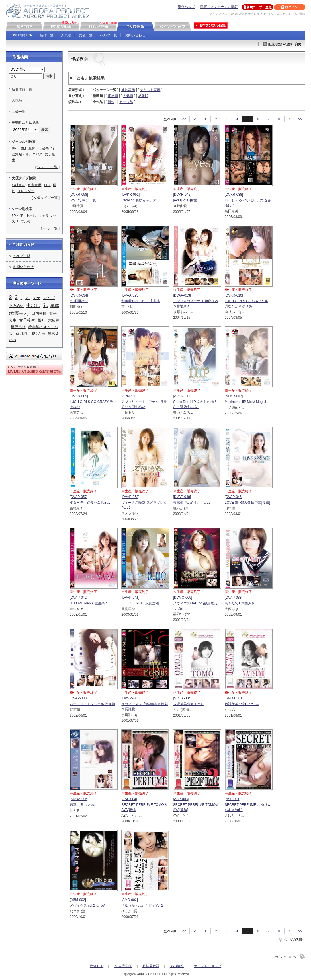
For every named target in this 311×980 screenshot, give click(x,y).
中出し (31, 216)
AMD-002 (130, 900)
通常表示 (128, 90)
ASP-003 (181, 799)
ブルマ (26, 221)
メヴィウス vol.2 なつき (88, 905)
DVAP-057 (79, 497)
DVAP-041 (130, 598)
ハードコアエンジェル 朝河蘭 (92, 704)
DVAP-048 (182, 497)
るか (36, 298)
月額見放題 (151, 966)
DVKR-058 (79, 195)
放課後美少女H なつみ (242, 704)
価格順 (113, 96)
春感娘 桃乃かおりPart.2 (192, 503)
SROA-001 (234, 698)
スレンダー (26, 191)
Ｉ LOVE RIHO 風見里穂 (140, 603)
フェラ (44, 216)
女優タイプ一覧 (46, 198)
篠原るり (18, 327)
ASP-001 (232, 799)
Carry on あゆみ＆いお (139, 200)
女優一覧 (86, 35)
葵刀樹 (21, 333)
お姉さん (19, 185)
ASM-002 (78, 900)
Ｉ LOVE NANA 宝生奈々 (89, 603)
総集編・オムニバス (27, 154)
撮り (42, 320)
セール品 (126, 102)
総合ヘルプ (186, 7)
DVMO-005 (183, 598)
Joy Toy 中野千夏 (83, 200)
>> (300, 119)
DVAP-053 (130, 497)
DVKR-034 (79, 295)
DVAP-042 (79, 598)
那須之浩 (38, 334)
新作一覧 (47, 35)
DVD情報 (177, 966)
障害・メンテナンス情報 (219, 7)
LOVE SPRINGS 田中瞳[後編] (247, 503)
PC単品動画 (123, 966)
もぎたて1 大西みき (240, 603)
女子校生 (27, 320)
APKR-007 (234, 396)
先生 (15, 149)
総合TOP (97, 966)
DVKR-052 (131, 195)
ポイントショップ (208, 966)
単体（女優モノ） (42, 149)
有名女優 (34, 185)
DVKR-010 (234, 295)
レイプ (49, 298)
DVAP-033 (234, 598)
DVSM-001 (131, 698)
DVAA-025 (130, 295)
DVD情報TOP (22, 35)
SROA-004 (182, 698)
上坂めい (16, 306)
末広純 (54, 320)
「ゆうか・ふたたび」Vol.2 (142, 905)
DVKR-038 (234, 195)
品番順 (143, 96)
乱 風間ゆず (79, 301)
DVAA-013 (182, 295)
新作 (111, 102)
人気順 (66, 35)
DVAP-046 (234, 497)
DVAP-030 (79, 698)
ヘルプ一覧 (109, 35)
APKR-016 (131, 396)
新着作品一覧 (22, 89)
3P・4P (18, 216)
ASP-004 (129, 799)
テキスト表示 (150, 90)
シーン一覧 (49, 228)
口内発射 (39, 313)
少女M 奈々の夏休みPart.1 (90, 503)
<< (184, 119)
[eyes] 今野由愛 (185, 200)
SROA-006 (79, 799)
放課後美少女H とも (189, 704)
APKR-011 (182, 396)
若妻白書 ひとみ (82, 805)
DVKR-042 (182, 195)
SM (23, 149)
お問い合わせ (135, 35)
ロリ (47, 185)
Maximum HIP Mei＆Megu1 (245, 402)
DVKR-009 (79, 396)
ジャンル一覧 (47, 167)
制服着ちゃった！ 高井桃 (141, 301)
